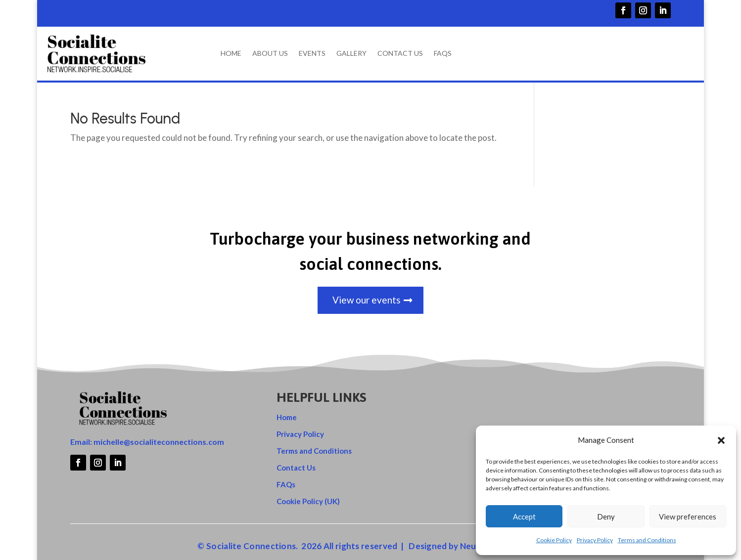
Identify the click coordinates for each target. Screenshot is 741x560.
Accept (524, 517)
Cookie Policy (554, 540)
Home (231, 54)
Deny (606, 517)
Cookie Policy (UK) (308, 503)
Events (312, 54)
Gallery (351, 54)
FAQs (443, 54)
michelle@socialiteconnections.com (159, 443)
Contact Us (400, 54)
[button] (721, 440)
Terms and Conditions (647, 540)
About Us (270, 54)
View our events (366, 301)
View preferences (688, 517)
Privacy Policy (595, 540)
